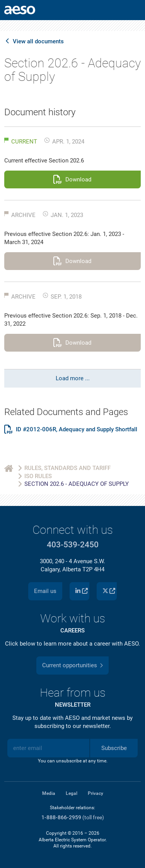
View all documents (38, 42)
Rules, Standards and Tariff (67, 468)
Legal (72, 793)
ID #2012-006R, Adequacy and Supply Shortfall (77, 430)
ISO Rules (38, 476)
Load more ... (73, 378)
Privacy (96, 793)
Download (78, 179)
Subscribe (114, 748)
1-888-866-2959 (61, 818)
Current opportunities (70, 665)
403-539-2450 (73, 545)
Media (49, 793)
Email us (45, 591)
